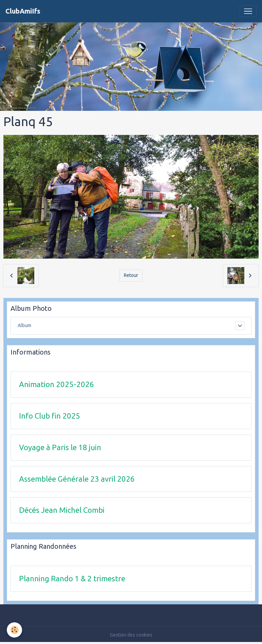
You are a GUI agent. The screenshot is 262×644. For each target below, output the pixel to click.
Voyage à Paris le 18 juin (60, 447)
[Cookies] (14, 630)
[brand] (23, 11)
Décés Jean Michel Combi (62, 510)
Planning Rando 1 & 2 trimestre (72, 578)
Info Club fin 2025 (50, 416)
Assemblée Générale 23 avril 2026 (77, 479)
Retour (131, 275)
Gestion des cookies (131, 635)
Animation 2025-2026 (57, 384)
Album (24, 325)
